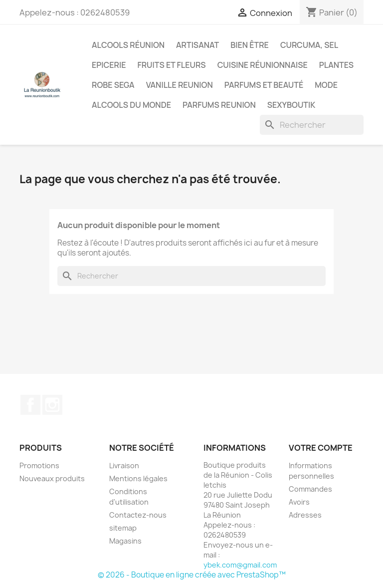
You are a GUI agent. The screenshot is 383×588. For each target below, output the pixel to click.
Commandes (310, 489)
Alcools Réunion (128, 45)
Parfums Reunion (219, 105)
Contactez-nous (138, 515)
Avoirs (299, 502)
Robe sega (113, 85)
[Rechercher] (312, 125)
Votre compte (321, 448)
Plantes (336, 65)
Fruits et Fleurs (171, 65)
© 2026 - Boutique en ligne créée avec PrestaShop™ (192, 575)
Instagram (52, 405)
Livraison (124, 465)
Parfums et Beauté (264, 85)
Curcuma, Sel (309, 45)
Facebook (30, 405)
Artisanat (197, 45)
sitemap (123, 528)
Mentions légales (138, 478)
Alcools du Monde (131, 105)
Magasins (125, 541)
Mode (326, 85)
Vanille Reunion (180, 85)
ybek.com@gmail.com (240, 565)
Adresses (305, 515)
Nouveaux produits (52, 478)
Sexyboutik (291, 105)
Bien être (250, 45)
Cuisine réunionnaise (263, 65)
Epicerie (109, 65)
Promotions (39, 465)
